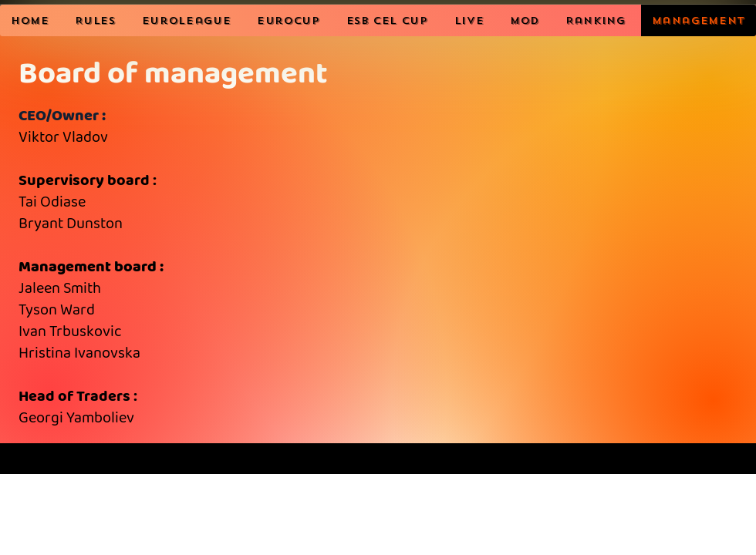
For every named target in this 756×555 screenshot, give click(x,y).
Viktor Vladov (63, 138)
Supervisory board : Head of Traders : (91, 299)
